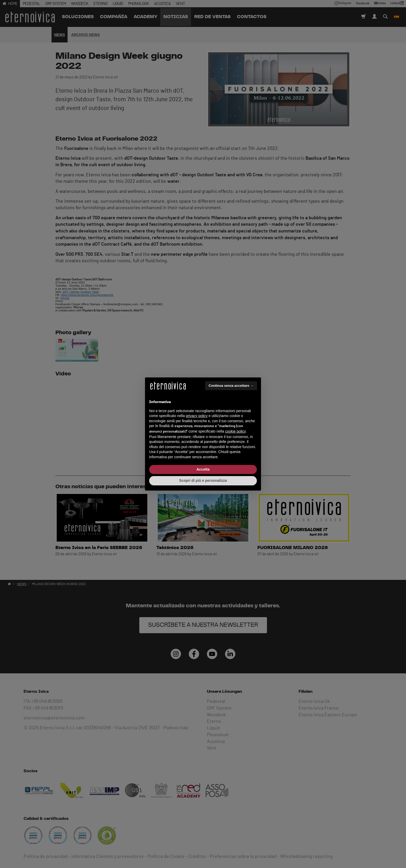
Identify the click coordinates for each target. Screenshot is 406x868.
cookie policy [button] (235, 431)
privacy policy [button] (197, 416)
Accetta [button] (203, 469)
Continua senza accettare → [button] (231, 386)
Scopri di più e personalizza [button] (203, 480)
